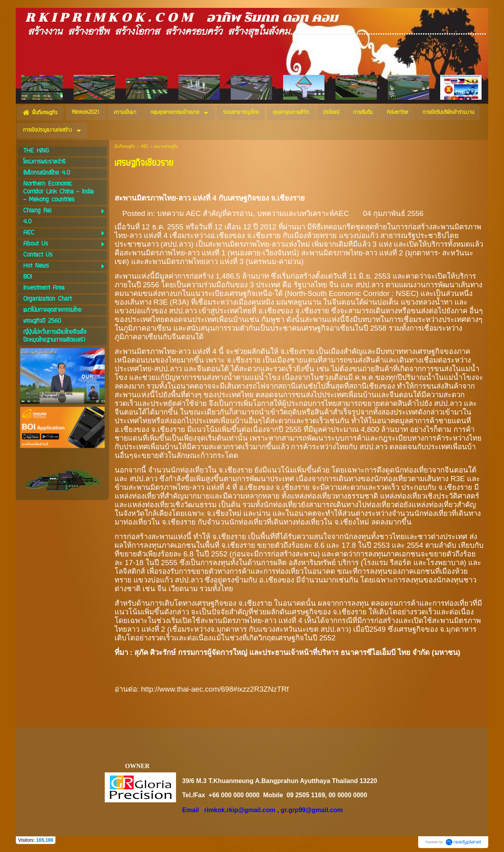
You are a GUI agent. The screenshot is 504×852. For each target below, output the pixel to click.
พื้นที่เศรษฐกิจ (125, 147)
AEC (145, 147)
